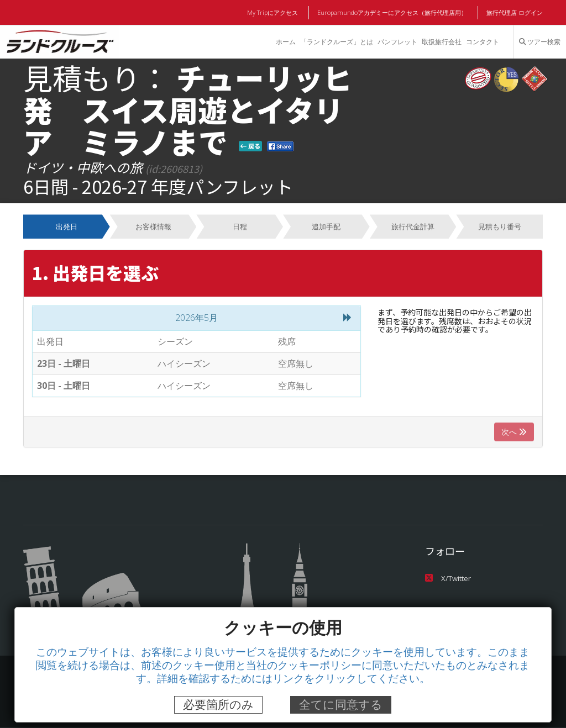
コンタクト (483, 42)
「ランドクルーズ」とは (336, 42)
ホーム (285, 42)
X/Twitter (447, 579)
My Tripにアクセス (274, 13)
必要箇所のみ (218, 705)
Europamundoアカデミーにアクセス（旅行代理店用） (393, 13)
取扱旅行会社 (441, 42)
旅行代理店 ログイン (515, 13)
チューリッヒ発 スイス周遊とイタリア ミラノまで (188, 109)
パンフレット (397, 42)
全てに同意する (341, 705)
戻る (250, 146)
